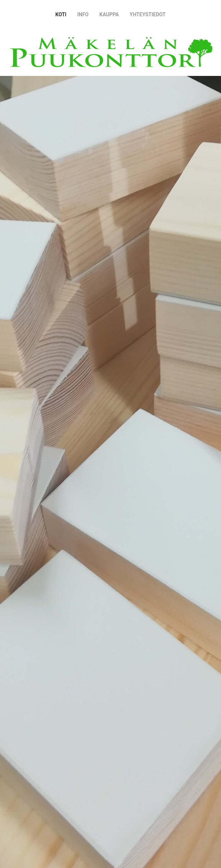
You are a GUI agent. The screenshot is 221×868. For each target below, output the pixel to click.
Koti (61, 14)
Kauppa (109, 14)
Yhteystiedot (148, 14)
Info (83, 14)
